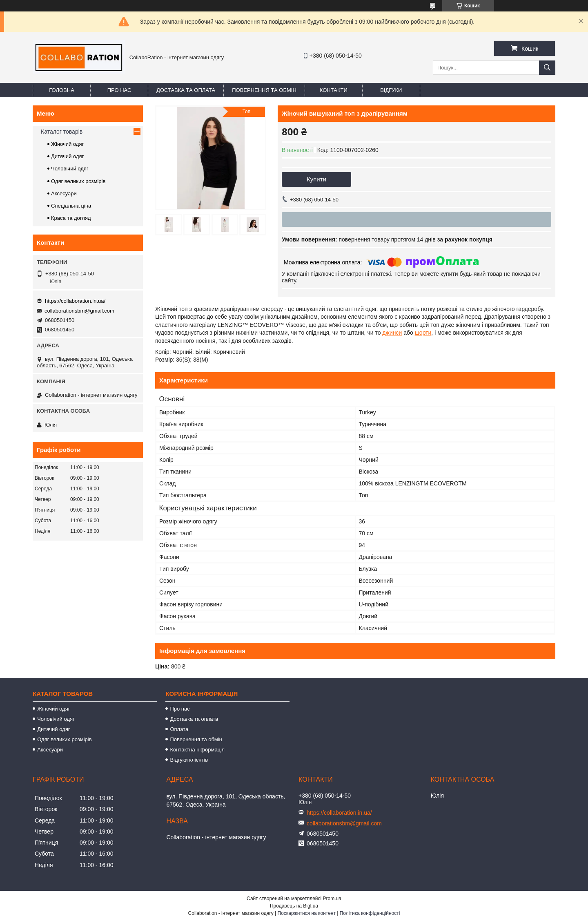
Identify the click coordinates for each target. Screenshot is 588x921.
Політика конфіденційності (370, 913)
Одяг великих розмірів (78, 181)
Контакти (334, 90)
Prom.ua (332, 899)
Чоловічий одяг (70, 169)
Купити (316, 179)
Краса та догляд (71, 218)
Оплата (179, 729)
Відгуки (391, 90)
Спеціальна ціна (71, 206)
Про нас (119, 90)
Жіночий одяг (67, 144)
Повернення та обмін (264, 90)
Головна (62, 90)
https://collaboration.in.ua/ (75, 301)
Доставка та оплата (186, 90)
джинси (392, 333)
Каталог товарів (62, 132)
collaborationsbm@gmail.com (79, 311)
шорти (423, 333)
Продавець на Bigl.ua (294, 906)
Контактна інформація (197, 750)
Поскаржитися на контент (307, 913)
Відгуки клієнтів (189, 760)
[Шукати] (547, 68)
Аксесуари (64, 193)
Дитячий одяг (67, 156)
